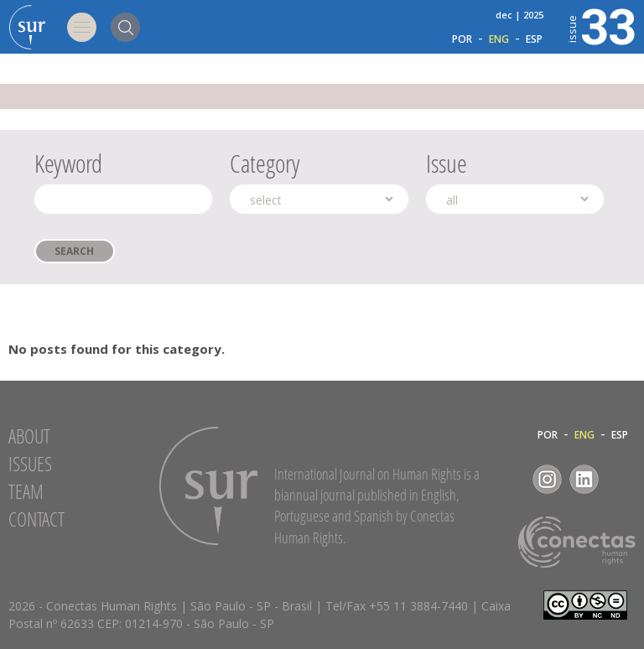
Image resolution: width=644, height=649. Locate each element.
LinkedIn (584, 479)
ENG (499, 39)
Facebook (510, 479)
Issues (30, 464)
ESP (534, 39)
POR (462, 39)
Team (26, 491)
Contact (36, 519)
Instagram (547, 479)
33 (600, 25)
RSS (621, 479)
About (29, 436)
